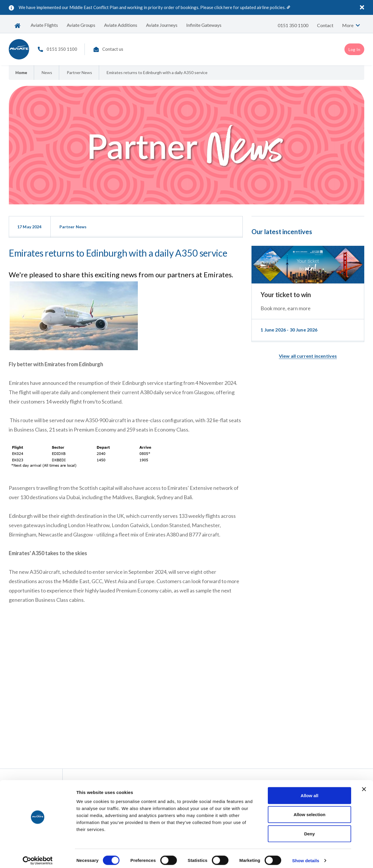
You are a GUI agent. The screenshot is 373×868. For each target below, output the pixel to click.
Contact (325, 25)
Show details (306, 856)
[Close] (362, 7)
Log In (354, 49)
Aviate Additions (121, 25)
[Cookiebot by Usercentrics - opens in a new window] (38, 857)
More (351, 25)
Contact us (113, 49)
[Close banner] (364, 785)
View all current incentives (308, 356)
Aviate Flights (44, 25)
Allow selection (309, 811)
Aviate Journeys (162, 25)
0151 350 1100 (293, 25)
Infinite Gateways (204, 25)
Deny (310, 830)
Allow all (310, 791)
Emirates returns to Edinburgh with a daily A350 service (157, 72)
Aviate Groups (81, 25)
